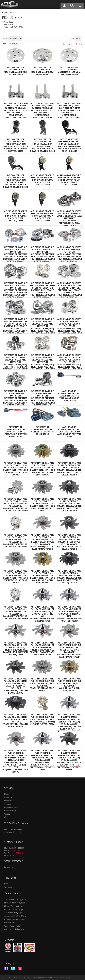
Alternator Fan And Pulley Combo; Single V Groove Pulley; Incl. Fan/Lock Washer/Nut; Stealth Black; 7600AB (16, 721)
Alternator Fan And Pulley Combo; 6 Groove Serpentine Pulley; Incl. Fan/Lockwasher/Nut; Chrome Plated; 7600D (16, 613)
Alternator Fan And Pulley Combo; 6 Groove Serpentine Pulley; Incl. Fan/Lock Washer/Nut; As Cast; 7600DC (16, 577)
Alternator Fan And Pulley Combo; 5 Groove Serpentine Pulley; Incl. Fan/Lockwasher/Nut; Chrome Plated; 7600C (16, 541)
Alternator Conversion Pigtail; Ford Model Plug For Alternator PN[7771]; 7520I (69, 432)
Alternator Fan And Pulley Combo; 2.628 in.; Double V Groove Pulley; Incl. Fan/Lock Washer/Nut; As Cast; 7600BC (16, 469)
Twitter (13, 968)
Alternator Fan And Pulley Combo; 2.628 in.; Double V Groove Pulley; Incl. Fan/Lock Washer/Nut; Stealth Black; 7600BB (69, 469)
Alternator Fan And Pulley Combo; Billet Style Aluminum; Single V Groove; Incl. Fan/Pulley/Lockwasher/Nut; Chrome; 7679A (16, 649)
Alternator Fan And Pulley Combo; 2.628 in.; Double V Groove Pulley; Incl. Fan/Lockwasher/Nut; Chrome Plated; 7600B (16, 505)
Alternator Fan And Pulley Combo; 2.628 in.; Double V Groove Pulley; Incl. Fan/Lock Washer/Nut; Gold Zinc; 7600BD (42, 469)
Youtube (20, 968)
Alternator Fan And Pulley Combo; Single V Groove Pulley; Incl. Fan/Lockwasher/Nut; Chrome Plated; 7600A (42, 719)
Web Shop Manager (64, 977)
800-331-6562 (18, 853)
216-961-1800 (15, 851)
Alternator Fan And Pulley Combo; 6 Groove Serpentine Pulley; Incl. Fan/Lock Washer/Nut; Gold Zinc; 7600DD (42, 577)
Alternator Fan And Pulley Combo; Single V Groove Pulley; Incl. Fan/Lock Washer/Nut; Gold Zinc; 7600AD (69, 685)
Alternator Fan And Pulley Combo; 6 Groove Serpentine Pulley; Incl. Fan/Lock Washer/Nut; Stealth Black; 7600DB (69, 577)
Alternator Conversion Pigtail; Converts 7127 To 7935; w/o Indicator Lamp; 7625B (16, 432)
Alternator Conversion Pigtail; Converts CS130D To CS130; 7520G (42, 431)
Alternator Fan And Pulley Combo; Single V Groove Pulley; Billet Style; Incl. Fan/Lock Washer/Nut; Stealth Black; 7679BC (16, 686)
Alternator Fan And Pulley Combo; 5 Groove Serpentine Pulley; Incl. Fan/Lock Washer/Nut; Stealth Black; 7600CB (69, 505)
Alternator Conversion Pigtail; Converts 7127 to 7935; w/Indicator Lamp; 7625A (69, 396)
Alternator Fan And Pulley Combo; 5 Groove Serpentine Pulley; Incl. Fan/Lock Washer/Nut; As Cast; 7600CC (42, 505)
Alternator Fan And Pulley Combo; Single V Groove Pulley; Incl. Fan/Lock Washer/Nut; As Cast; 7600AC (42, 685)
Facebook (6, 968)
